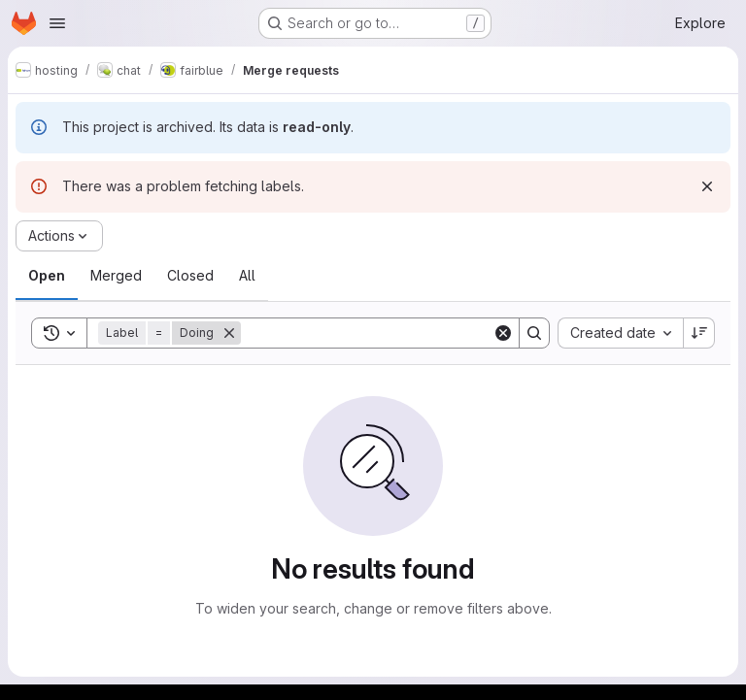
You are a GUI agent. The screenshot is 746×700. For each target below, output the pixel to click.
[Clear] (503, 333)
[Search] (367, 333)
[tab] (47, 276)
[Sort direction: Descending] (699, 333)
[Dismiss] (707, 186)
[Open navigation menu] (57, 23)
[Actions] (59, 236)
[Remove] (229, 333)
